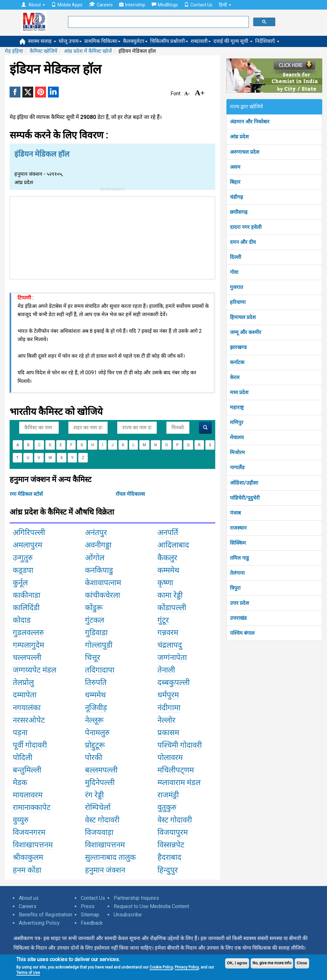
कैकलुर (167, 558)
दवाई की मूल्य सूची (233, 41)
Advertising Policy (39, 923)
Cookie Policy (161, 967)
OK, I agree (237, 963)
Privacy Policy (187, 967)
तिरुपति (96, 682)
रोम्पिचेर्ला (98, 807)
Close (302, 963)
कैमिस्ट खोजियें (43, 51)
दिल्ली (236, 257)
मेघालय (237, 437)
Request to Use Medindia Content (151, 906)
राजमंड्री (168, 795)
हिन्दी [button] (225, 5)
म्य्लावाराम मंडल (179, 782)
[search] (158, 22)
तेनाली (166, 670)
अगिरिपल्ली (29, 533)
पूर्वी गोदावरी (30, 745)
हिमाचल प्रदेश (243, 317)
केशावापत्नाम (103, 583)
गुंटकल (95, 620)
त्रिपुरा (235, 588)
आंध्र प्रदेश (239, 137)
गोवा (234, 272)
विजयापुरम (173, 832)
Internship (132, 5)
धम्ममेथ (95, 695)
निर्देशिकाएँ (267, 41)
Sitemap (90, 915)
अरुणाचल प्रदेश (245, 152)
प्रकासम (168, 733)
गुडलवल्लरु (28, 633)
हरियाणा (238, 302)
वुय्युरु (21, 820)
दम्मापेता (25, 695)
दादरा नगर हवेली (246, 227)
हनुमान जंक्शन (105, 870)
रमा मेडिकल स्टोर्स (26, 494)
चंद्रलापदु (170, 645)
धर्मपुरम (168, 695)
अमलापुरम (27, 545)
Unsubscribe (128, 915)
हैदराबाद (169, 857)
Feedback (92, 923)
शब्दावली (201, 41)
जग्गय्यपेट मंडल (34, 670)
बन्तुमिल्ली (27, 770)
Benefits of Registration (46, 915)
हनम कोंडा (27, 870)
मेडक (20, 782)
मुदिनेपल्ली (100, 782)
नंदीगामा (169, 708)
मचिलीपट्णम (176, 770)
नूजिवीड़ (96, 708)
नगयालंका (27, 708)
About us (29, 898)
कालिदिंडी (26, 608)
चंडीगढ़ (236, 197)
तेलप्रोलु (23, 682)
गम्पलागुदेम (28, 645)
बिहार (235, 182)
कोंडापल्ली (172, 608)
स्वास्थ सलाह (42, 41)
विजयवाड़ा (99, 832)
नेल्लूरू (94, 720)
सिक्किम (238, 543)
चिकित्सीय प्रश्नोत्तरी (169, 41)
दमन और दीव (243, 242)
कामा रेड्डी (170, 595)
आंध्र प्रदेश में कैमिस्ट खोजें (88, 51)
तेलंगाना (237, 573)
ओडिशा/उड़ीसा (244, 483)
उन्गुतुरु (23, 558)
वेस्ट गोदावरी (102, 820)
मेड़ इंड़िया (14, 51)
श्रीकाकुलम (28, 857)
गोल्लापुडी (99, 645)
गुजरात (236, 287)
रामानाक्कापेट (32, 807)
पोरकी (94, 758)
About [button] (33, 5)
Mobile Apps (67, 5)
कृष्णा (165, 583)
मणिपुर (237, 422)
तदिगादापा (100, 670)
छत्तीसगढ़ (239, 212)
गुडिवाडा (96, 633)
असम (235, 167)
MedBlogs (165, 5)
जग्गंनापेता (172, 657)
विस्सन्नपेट (171, 845)
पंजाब (235, 513)
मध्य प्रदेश (239, 392)
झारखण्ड (238, 347)
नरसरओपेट (29, 720)
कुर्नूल (20, 583)
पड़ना (20, 733)
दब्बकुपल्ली (174, 682)
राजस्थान (238, 528)
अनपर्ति (168, 533)
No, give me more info (272, 963)
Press (88, 906)
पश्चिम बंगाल (242, 633)
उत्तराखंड (238, 618)
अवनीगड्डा (98, 545)
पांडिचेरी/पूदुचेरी (245, 498)
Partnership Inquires (136, 898)
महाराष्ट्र (237, 407)
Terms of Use (28, 973)
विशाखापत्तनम (33, 845)
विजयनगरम (29, 832)
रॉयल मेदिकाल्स (130, 494)
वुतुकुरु (167, 807)
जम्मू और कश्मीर (246, 332)
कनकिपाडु (99, 570)
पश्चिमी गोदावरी (180, 745)
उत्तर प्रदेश (240, 603)
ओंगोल (95, 558)
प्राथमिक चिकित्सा (102, 41)
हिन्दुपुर (168, 870)
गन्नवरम (168, 633)
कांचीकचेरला (103, 595)
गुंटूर (163, 620)
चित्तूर (93, 657)
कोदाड (22, 620)
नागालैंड (237, 467)
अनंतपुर (96, 533)
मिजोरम (237, 452)
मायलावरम (28, 795)
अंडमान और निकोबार (250, 122)
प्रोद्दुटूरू (95, 745)
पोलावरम (170, 758)
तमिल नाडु (240, 558)
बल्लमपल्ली (101, 770)
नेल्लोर (166, 720)
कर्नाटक (237, 362)
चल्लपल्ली (27, 657)
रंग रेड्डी (94, 795)
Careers (101, 5)
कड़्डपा (23, 570)
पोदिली (23, 758)
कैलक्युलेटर (135, 41)
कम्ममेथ (168, 570)
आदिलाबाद (173, 545)
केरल (235, 377)
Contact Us (198, 5)
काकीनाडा (27, 595)
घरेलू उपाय (70, 41)
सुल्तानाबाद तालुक (110, 857)
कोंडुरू (94, 608)
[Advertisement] (112, 237)
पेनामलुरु (97, 733)
